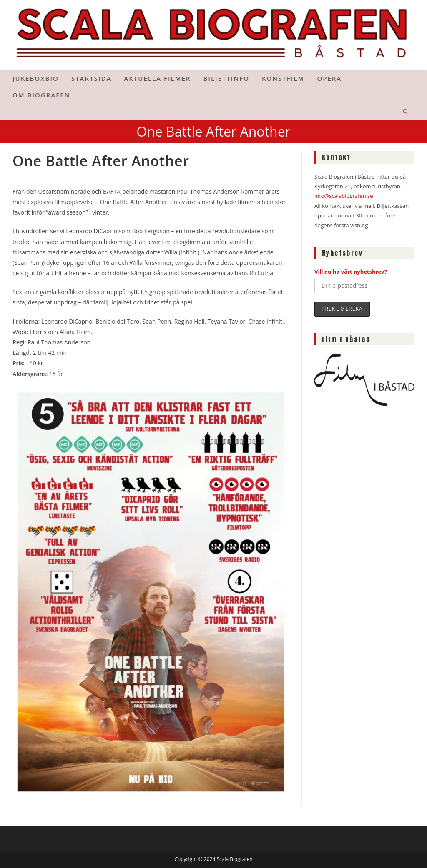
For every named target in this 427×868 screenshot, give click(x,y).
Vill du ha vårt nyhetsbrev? (351, 272)
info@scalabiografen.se (344, 196)
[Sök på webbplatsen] (406, 112)
